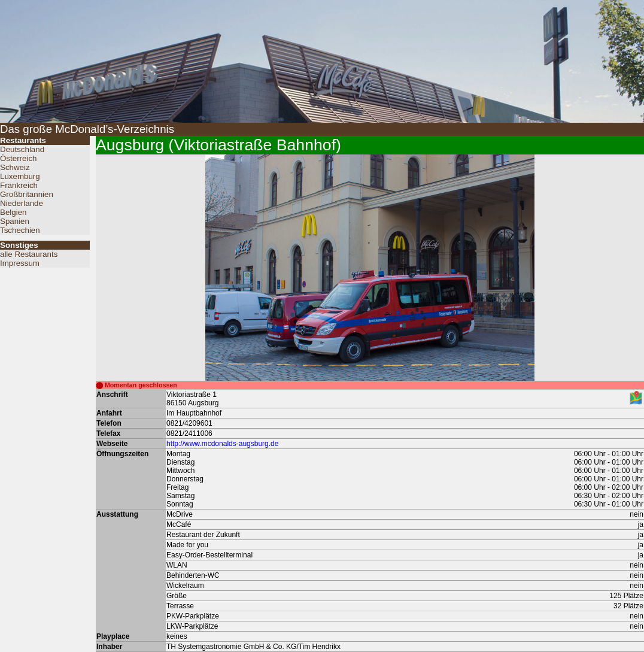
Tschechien (20, 230)
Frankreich (19, 185)
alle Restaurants (29, 254)
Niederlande (22, 203)
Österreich (18, 158)
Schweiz (15, 167)
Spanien (15, 221)
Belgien (13, 212)
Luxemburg (20, 176)
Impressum (20, 263)
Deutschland (22, 149)
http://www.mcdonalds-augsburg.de (222, 444)
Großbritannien (27, 194)
